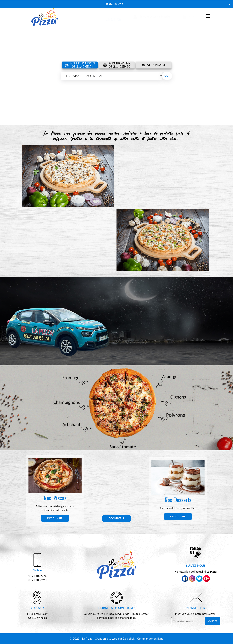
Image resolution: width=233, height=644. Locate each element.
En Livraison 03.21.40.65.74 (80, 65)
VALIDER (213, 621)
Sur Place (154, 65)
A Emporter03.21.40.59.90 (117, 65)
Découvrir (55, 518)
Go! (167, 76)
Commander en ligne (150, 638)
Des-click (129, 638)
